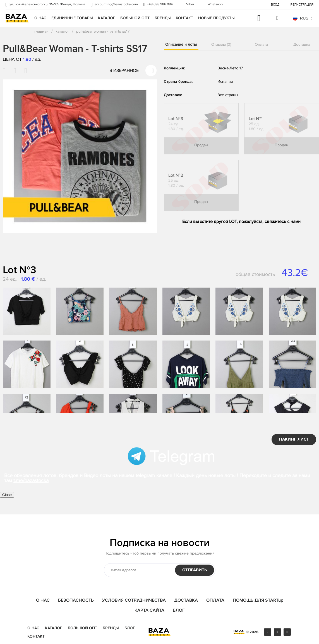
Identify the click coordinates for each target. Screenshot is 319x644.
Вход (275, 4)
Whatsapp (215, 4)
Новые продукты (216, 18)
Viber (190, 4)
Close (7, 495)
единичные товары (72, 18)
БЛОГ (179, 610)
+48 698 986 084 (160, 4)
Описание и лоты (181, 45)
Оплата (261, 45)
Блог (130, 628)
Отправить (195, 570)
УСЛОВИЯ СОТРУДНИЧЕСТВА (134, 600)
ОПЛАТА (215, 600)
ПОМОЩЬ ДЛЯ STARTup (258, 600)
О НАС (40, 18)
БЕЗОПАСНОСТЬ (76, 600)
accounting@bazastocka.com (116, 4)
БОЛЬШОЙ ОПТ (135, 18)
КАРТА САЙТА (149, 610)
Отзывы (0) (221, 45)
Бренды (163, 18)
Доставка (302, 45)
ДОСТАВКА (186, 600)
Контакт (184, 18)
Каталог (107, 18)
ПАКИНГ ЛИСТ (294, 439)
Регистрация (302, 4)
